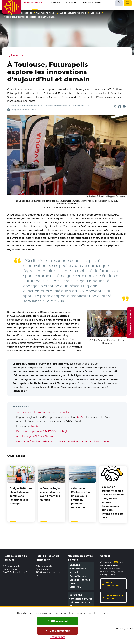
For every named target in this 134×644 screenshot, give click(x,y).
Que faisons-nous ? (46, 13)
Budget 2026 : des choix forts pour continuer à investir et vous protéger (21, 496)
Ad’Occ (81, 417)
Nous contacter (112, 584)
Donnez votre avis (130, 323)
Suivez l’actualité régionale (73, 13)
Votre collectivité (24, 13)
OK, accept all (58, 621)
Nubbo (35, 426)
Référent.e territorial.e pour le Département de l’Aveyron (81, 600)
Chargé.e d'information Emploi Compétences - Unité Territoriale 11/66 (80, 574)
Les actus (95, 13)
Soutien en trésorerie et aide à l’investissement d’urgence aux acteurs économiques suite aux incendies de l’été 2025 (113, 502)
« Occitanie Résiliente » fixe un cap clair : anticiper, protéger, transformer (81, 498)
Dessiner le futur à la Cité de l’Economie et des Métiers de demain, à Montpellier (63, 441)
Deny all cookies (58, 631)
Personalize (58, 637)
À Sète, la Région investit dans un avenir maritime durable (51, 494)
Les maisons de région (115, 597)
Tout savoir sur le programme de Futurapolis (42, 412)
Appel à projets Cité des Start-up (35, 436)
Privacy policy (125, 629)
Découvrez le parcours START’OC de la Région (43, 431)
